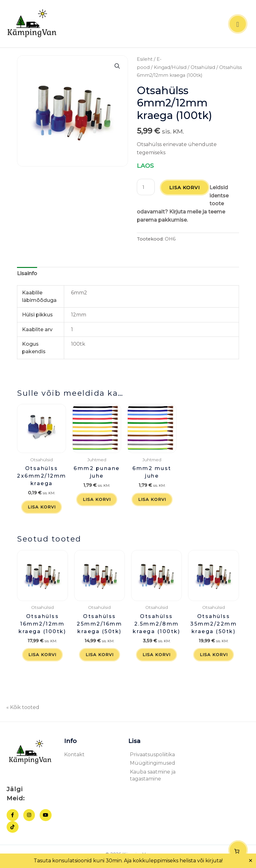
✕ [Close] (251, 861)
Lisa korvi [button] (42, 509)
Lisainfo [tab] (27, 275)
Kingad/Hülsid (170, 69)
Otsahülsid (203, 69)
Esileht (145, 60)
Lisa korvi (185, 189)
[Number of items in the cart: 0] (238, 850)
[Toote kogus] (146, 189)
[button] (117, 67)
